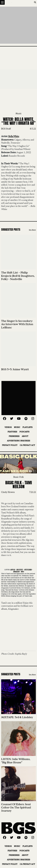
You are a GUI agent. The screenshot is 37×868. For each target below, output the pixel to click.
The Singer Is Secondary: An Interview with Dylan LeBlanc (17, 324)
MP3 (22, 572)
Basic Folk (19, 477)
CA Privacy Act (27, 445)
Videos (8, 427)
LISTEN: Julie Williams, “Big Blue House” (16, 761)
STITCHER (28, 570)
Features (12, 432)
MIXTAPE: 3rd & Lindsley (17, 717)
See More (32, 230)
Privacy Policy (10, 445)
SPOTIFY (20, 570)
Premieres (14, 436)
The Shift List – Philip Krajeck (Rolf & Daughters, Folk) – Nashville (18, 276)
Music (19, 113)
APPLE (13, 570)
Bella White (14, 136)
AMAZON (16, 572)
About (25, 436)
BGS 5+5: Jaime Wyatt (15, 369)
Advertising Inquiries (19, 441)
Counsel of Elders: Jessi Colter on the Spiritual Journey (16, 807)
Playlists (28, 427)
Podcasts (24, 432)
